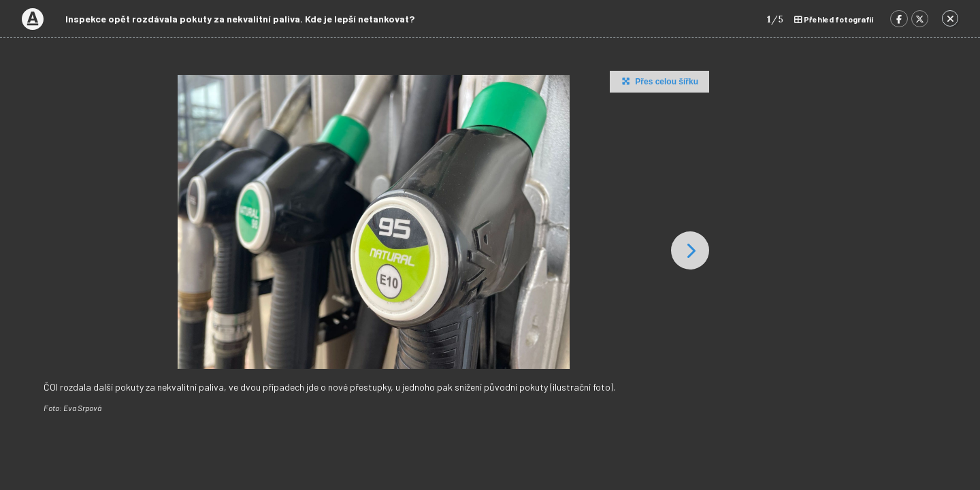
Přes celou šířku (658, 81)
